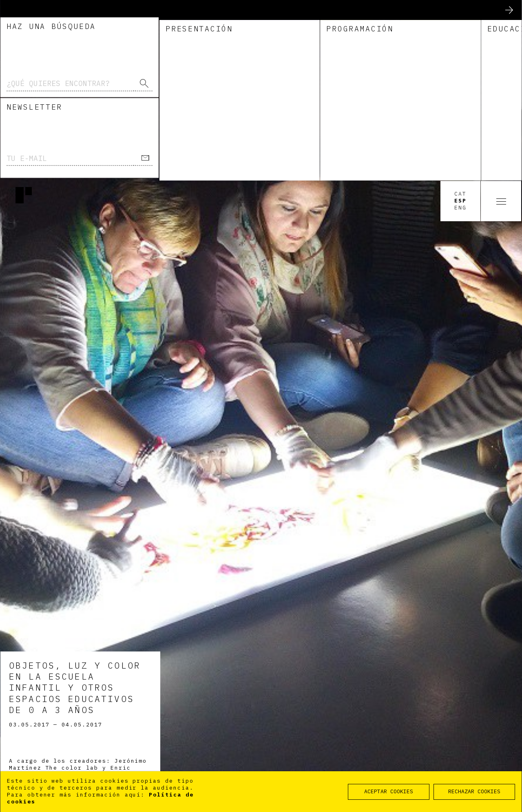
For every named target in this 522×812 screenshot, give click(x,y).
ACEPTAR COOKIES (389, 791)
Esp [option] (460, 20)
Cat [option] (460, 13)
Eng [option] (460, 27)
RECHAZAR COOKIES (474, 791)
